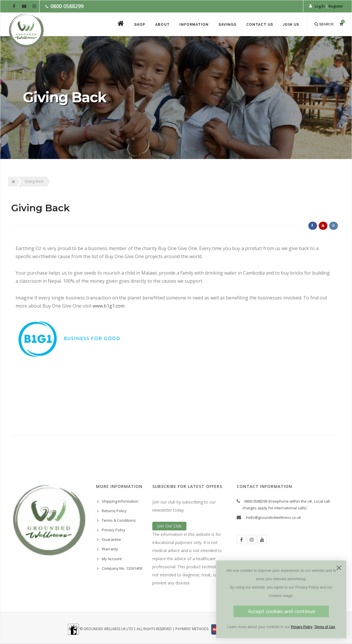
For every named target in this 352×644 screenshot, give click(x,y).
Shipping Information (120, 501)
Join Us (291, 25)
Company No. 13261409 (122, 568)
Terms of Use (328, 627)
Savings (227, 25)
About (162, 25)
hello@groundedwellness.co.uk (274, 517)
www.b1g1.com (109, 306)
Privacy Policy (114, 530)
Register (336, 6)
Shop (140, 25)
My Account (112, 559)
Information (194, 25)
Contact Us (260, 25)
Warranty (110, 549)
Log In (320, 6)
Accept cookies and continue (285, 611)
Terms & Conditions (119, 520)
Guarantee (111, 539)
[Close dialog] (342, 568)
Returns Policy (114, 511)
